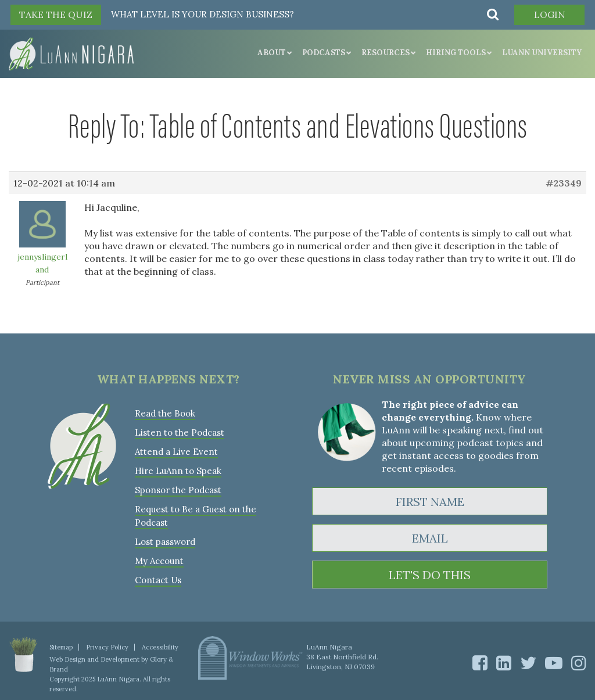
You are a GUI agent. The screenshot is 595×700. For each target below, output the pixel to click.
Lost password (165, 542)
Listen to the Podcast (180, 432)
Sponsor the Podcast (178, 490)
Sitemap (61, 647)
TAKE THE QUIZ (56, 15)
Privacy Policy (107, 647)
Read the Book (165, 413)
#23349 (564, 183)
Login (550, 15)
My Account (159, 561)
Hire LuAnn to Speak (178, 471)
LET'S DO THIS (430, 575)
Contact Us (158, 580)
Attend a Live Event (176, 452)
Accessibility (160, 647)
